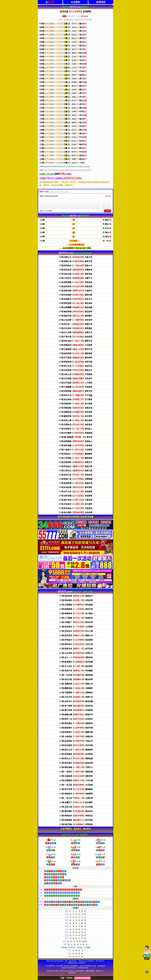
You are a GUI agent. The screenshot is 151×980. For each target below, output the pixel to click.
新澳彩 (51, 2)
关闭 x (147, 959)
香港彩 (102, 2)
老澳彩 (77, 2)
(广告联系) (79, 973)
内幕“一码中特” (75, 978)
